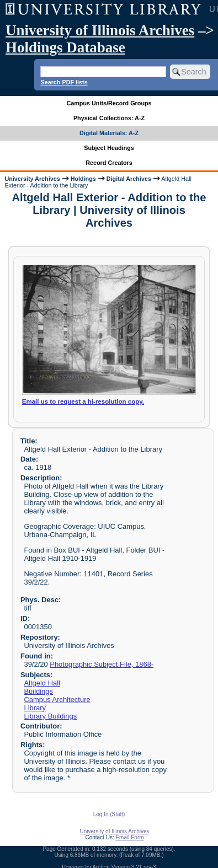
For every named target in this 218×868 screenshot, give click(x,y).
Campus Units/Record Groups (109, 103)
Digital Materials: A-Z (109, 133)
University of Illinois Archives (100, 30)
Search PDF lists (64, 82)
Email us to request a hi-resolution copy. (83, 401)
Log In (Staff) (109, 814)
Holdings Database (65, 47)
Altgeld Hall (42, 683)
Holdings (83, 179)
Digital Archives (129, 179)
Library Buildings (50, 716)
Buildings (38, 691)
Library (35, 708)
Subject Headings (109, 148)
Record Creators (109, 163)
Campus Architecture (57, 700)
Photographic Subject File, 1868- (102, 664)
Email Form (129, 837)
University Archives (32, 179)
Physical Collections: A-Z (109, 118)
